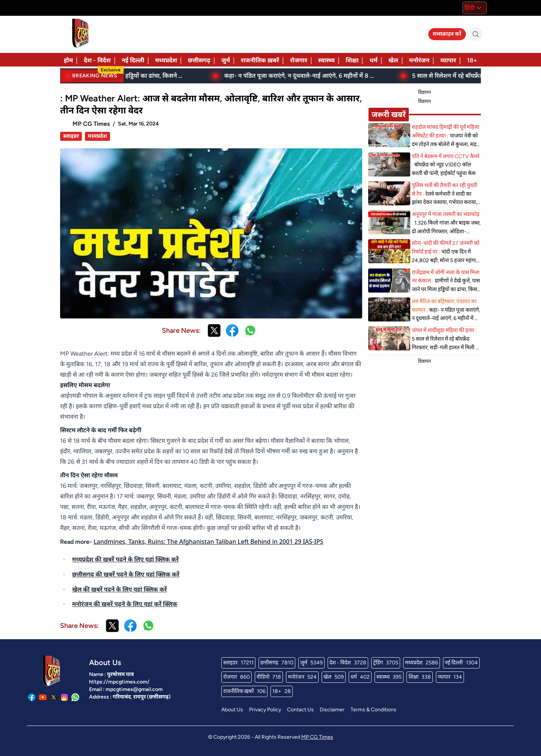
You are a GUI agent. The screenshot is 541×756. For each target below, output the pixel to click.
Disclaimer (332, 710)
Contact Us (300, 710)
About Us (232, 710)
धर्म (373, 60)
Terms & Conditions (373, 710)
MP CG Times (317, 737)
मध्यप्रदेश (166, 60)
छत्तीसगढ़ (199, 60)
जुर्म (226, 60)
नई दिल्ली (133, 60)
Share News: (181, 330)
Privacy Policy (265, 710)
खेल (393, 60)
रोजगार (299, 60)
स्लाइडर (71, 136)
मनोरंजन (419, 60)
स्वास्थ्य (326, 60)
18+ (472, 60)
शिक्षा (352, 60)
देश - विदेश (97, 60)
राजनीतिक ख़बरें (260, 60)
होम (68, 60)
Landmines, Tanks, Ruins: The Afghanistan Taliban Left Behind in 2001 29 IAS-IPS (209, 542)
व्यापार (448, 60)
